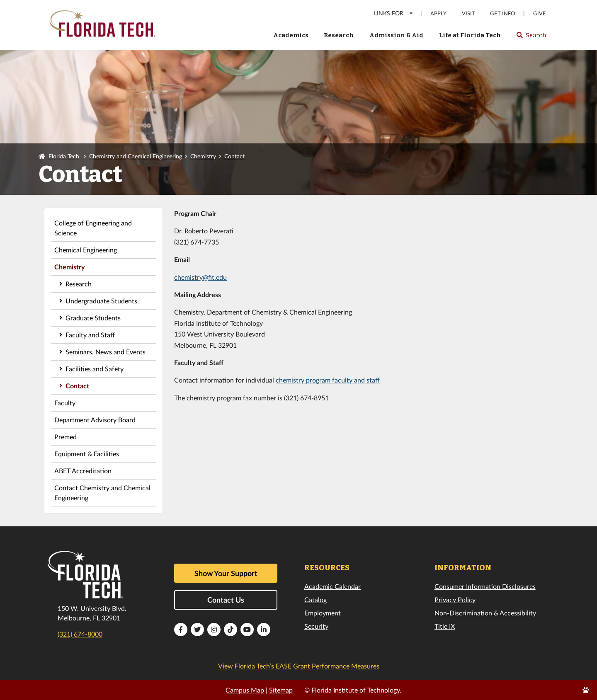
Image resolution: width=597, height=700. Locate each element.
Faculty (65, 403)
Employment (323, 613)
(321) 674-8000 (80, 634)
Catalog (315, 599)
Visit (468, 13)
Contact (234, 156)
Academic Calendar (332, 586)
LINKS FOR (394, 13)
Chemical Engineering (86, 250)
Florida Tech (64, 156)
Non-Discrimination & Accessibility (485, 613)
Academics (291, 35)
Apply (438, 13)
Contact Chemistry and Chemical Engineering (102, 493)
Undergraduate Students (101, 301)
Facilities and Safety (95, 369)
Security (316, 626)
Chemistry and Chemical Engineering (136, 156)
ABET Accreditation (83, 471)
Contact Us (226, 600)
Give (540, 13)
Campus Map (245, 690)
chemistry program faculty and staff (328, 380)
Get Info (502, 13)
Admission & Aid (396, 35)
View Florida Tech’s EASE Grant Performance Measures (299, 666)
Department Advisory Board (95, 420)
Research (339, 35)
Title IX (445, 626)
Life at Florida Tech (470, 35)
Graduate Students (93, 318)
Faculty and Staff (90, 335)
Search (531, 38)
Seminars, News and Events (106, 352)
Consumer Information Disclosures (485, 586)
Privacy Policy (455, 599)
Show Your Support (226, 573)
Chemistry (203, 156)
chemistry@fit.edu (200, 277)
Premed (66, 437)
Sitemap (281, 690)
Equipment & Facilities (87, 454)
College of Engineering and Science (93, 228)
